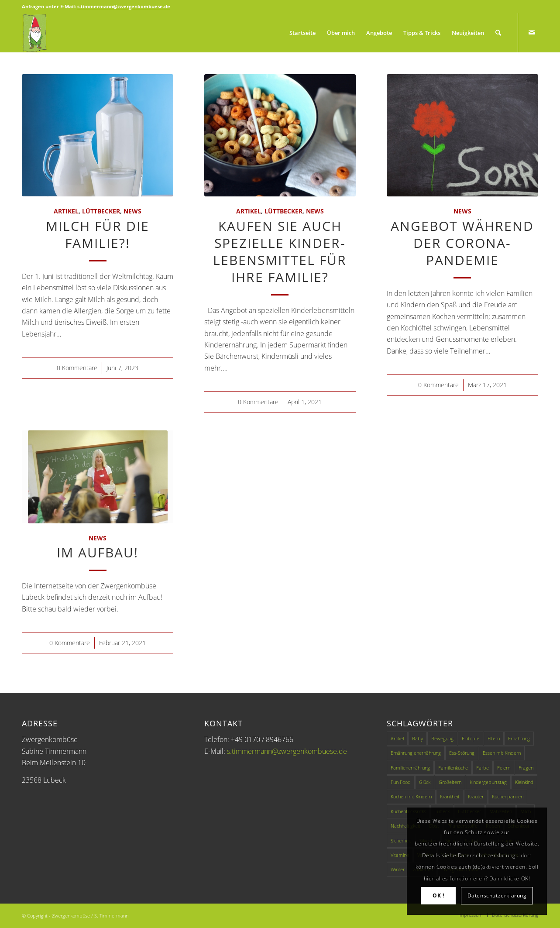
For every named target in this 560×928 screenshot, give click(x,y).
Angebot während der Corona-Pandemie (462, 243)
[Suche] (498, 33)
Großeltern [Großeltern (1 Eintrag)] (450, 782)
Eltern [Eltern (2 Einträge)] (494, 738)
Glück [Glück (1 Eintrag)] (425, 782)
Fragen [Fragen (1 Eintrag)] (526, 768)
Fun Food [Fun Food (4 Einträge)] (401, 782)
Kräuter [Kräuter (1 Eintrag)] (476, 796)
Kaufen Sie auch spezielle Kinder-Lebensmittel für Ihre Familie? (280, 251)
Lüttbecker (101, 211)
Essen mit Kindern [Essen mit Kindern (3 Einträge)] (502, 753)
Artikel (66, 211)
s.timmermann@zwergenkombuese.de (287, 751)
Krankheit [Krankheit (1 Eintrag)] (450, 796)
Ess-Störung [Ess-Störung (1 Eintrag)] (462, 753)
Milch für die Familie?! (98, 234)
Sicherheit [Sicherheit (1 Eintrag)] (401, 840)
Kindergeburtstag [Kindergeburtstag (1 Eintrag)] (488, 782)
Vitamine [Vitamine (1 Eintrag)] (400, 855)
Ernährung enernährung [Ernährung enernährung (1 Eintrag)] (416, 753)
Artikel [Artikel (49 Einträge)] (397, 738)
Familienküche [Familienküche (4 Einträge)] (453, 768)
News (132, 211)
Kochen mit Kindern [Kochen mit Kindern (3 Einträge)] (411, 796)
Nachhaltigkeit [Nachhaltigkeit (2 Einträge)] (405, 826)
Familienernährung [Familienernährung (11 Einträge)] (410, 768)
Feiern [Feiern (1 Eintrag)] (504, 768)
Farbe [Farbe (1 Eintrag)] (483, 768)
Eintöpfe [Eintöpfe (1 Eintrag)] (471, 738)
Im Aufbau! (98, 552)
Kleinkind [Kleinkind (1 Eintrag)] (524, 782)
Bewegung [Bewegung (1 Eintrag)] (442, 738)
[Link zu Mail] (532, 32)
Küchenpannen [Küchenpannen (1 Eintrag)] (508, 796)
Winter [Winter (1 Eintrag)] (398, 869)
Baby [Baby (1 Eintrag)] (417, 738)
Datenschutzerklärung (497, 895)
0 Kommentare (77, 368)
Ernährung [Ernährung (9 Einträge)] (519, 738)
